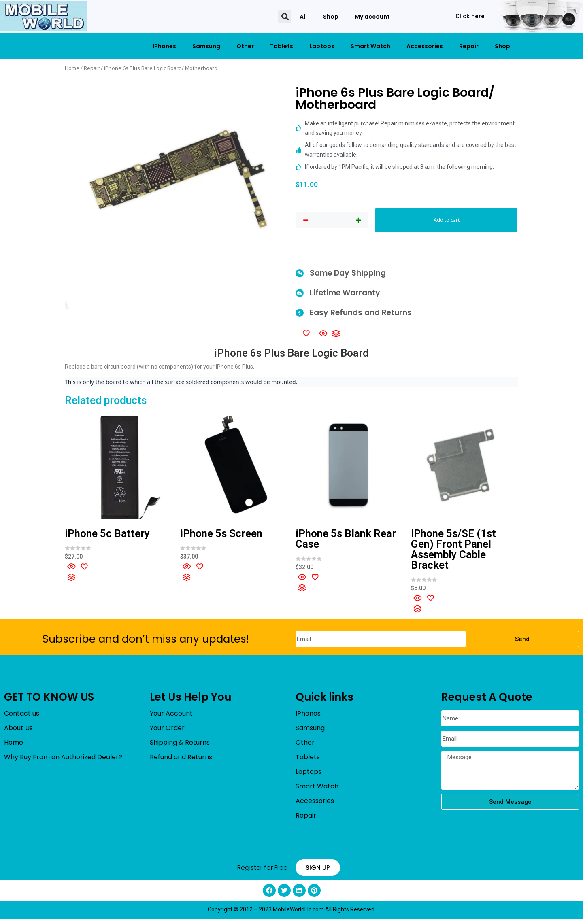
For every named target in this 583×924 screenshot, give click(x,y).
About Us (18, 733)
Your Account (171, 719)
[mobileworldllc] (44, 16)
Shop (331, 17)
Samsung (206, 46)
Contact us (22, 719)
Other (245, 46)
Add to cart (447, 222)
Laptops (322, 46)
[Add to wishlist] (306, 338)
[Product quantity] (328, 223)
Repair (469, 46)
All (303, 17)
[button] (285, 16)
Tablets (282, 46)
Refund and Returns (181, 762)
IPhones (164, 46)
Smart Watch (370, 46)
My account (372, 17)
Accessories (425, 46)
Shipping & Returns (180, 748)
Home (72, 68)
